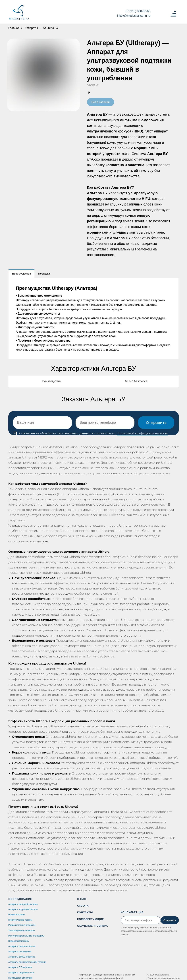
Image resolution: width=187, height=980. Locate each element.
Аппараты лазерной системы (23, 904)
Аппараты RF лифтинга (20, 967)
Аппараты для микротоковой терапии (27, 962)
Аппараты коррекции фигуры (23, 909)
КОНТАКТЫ (85, 912)
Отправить (156, 423)
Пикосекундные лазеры (20, 920)
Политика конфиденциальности (164, 978)
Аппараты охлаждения (20, 952)
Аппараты (31, 28)
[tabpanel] (93, 319)
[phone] (105, 423)
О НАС (82, 899)
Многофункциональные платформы (26, 936)
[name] (42, 423)
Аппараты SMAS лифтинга (22, 957)
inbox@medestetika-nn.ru (134, 16)
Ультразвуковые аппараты (22, 931)
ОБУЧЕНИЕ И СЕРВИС (93, 926)
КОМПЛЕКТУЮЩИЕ (91, 919)
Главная (14, 28)
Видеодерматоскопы (19, 941)
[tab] (21, 274)
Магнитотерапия (17, 915)
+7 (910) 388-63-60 (138, 11)
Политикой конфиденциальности (143, 433)
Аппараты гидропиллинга (21, 973)
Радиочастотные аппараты (22, 925)
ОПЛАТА (83, 906)
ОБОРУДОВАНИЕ (20, 899)
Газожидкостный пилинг (20, 978)
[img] (19, 13)
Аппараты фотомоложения (22, 946)
